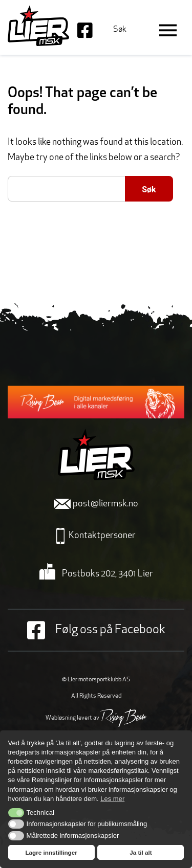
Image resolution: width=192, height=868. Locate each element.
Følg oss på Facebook (96, 630)
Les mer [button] (112, 799)
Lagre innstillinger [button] (51, 852)
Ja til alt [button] (141, 852)
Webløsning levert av (96, 718)
